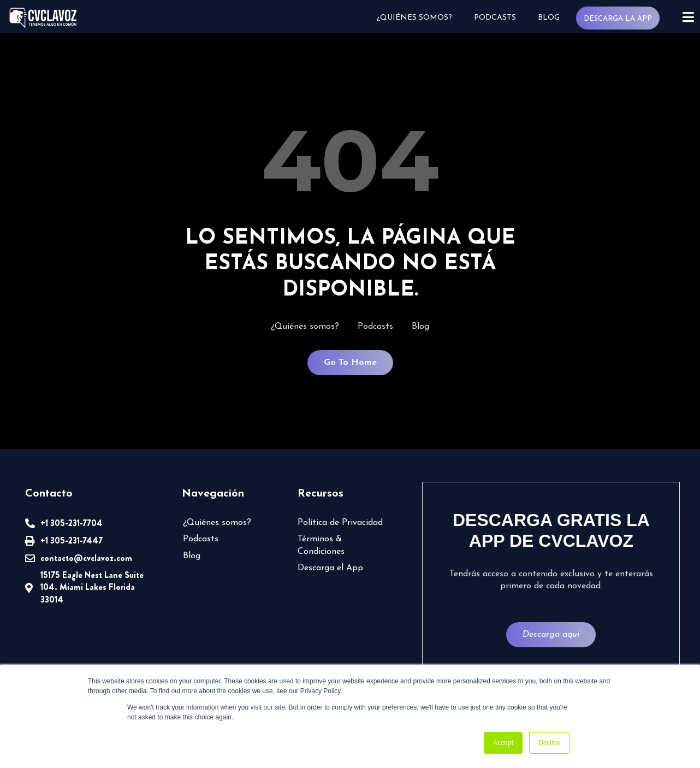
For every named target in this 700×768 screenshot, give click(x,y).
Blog (548, 18)
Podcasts (494, 18)
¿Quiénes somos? (414, 18)
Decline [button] (549, 743)
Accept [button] (503, 743)
